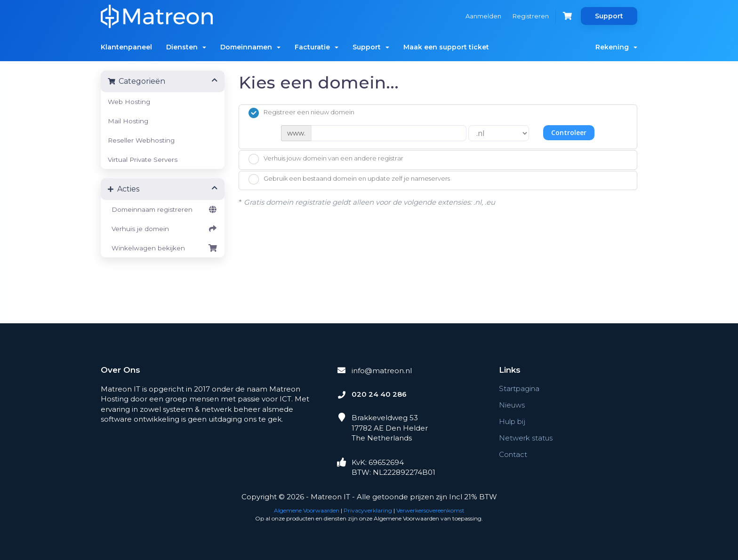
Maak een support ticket (446, 47)
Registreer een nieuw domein (301, 113)
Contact (513, 454)
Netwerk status (526, 438)
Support (609, 16)
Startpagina (519, 388)
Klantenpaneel (126, 47)
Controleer (569, 132)
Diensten (186, 47)
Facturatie (317, 47)
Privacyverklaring (368, 510)
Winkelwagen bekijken (163, 248)
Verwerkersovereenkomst (430, 510)
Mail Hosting (128, 121)
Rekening (616, 47)
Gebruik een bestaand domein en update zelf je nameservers (349, 179)
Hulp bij (512, 421)
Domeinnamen (250, 47)
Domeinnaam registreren (163, 209)
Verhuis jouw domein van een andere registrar (326, 159)
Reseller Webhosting (141, 140)
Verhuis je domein (163, 229)
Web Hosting (129, 102)
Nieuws (512, 405)
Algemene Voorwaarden (307, 510)
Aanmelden (483, 16)
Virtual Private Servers (143, 160)
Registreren (531, 16)
